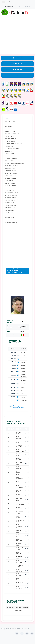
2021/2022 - (14, 371)
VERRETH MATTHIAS (11, 225)
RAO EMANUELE (10, 215)
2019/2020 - (14, 381)
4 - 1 (26, 567)
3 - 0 (26, 447)
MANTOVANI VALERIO (11, 181)
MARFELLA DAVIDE (10, 183)
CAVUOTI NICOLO (10, 142)
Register (28, 7)
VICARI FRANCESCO (11, 228)
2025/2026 (12, 358)
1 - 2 (26, 509)
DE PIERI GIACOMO (10, 161)
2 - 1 (26, 438)
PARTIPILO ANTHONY (11, 203)
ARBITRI (18, 80)
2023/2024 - (14, 364)
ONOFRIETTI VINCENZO (12, 198)
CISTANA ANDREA (10, 152)
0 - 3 (26, 532)
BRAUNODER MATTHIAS (12, 134)
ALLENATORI (18, 75)
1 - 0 (26, 473)
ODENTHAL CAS (10, 196)
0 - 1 (26, 522)
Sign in (20, 7)
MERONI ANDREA (10, 188)
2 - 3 (26, 492)
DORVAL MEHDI (9, 166)
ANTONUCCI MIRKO (11, 127)
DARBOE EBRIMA (10, 159)
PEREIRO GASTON (10, 206)
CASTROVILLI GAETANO (12, 139)
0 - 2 (26, 554)
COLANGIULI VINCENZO (12, 154)
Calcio (18, 18)
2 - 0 (26, 451)
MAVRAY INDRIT (10, 186)
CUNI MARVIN (9, 156)
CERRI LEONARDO (10, 147)
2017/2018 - (14, 393)
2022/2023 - (14, 367)
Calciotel (26, 634)
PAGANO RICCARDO (11, 201)
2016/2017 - (14, 399)
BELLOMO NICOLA (10, 132)
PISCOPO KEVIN (10, 208)
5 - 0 (26, 496)
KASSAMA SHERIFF (10, 174)
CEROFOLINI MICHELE (11, 144)
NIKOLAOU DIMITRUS (11, 193)
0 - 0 (26, 478)
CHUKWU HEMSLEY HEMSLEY (14, 149)
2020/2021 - (14, 377)
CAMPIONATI (18, 63)
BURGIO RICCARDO (11, 137)
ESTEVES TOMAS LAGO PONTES (14, 169)
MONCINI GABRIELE (11, 191)
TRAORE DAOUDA (10, 223)
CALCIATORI (18, 69)
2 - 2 (26, 460)
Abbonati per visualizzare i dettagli (17, 412)
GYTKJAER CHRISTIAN (12, 171)
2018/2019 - (14, 385)
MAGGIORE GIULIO (10, 176)
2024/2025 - (14, 361)
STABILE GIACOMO (10, 220)
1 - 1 (26, 443)
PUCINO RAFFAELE (10, 213)
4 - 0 (26, 563)
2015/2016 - (14, 406)
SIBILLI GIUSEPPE (10, 218)
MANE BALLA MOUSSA (12, 179)
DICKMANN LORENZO (11, 164)
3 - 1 (26, 469)
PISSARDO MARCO (10, 211)
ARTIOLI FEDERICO (10, 129)
